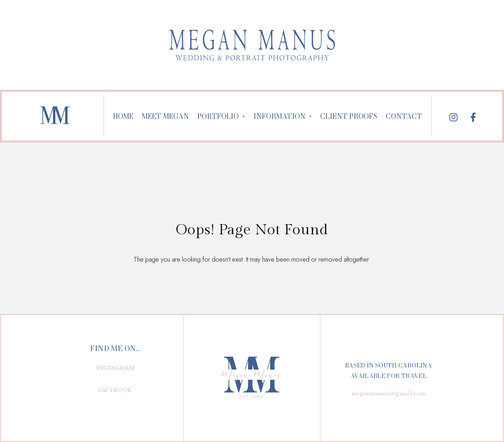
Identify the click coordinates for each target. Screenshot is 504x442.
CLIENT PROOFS (349, 116)
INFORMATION (283, 116)
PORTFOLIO (221, 116)
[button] (115, 368)
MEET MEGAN (165, 116)
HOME (123, 116)
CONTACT (404, 116)
